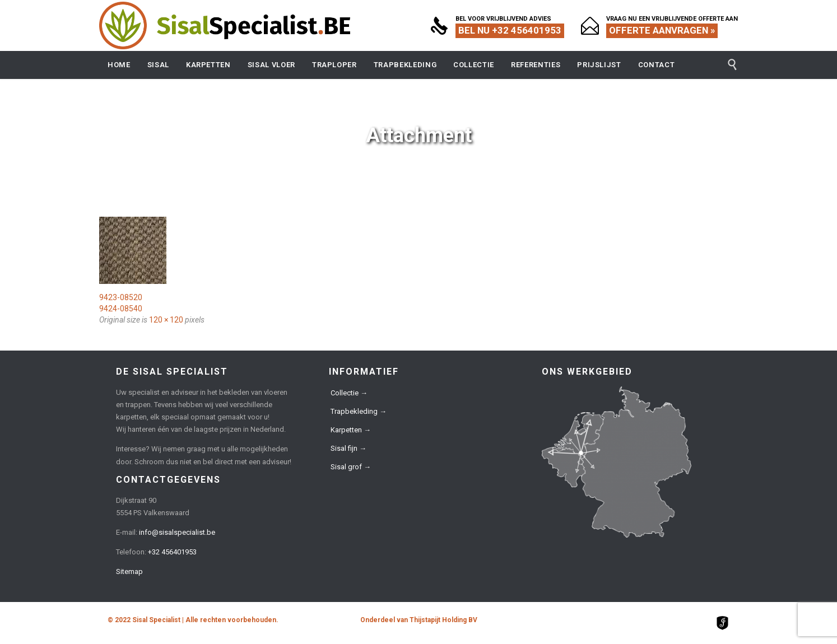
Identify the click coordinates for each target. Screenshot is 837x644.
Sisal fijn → (348, 448)
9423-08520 (121, 297)
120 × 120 (166, 320)
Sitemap (129, 571)
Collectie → (349, 393)
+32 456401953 (172, 552)
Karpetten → (351, 430)
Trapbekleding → (359, 411)
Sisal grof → (351, 467)
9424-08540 (121, 309)
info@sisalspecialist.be (177, 532)
